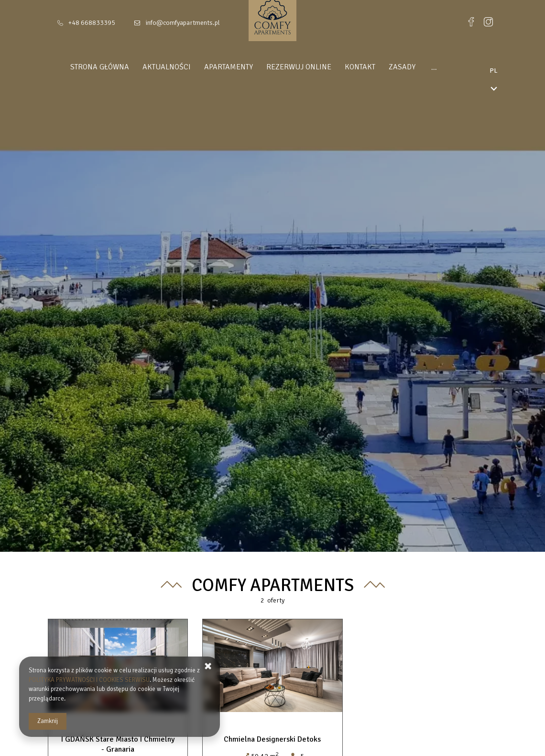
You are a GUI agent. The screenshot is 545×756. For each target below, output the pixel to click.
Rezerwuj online (291, 67)
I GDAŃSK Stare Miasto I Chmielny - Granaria (118, 744)
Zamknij (48, 721)
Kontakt (352, 67)
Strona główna (92, 67)
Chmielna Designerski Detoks (272, 739)
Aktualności (159, 67)
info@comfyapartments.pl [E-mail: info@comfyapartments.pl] (183, 23)
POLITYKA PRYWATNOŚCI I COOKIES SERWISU (89, 680)
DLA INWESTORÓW (452, 67)
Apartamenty (221, 67)
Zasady (394, 67)
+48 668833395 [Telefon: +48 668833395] (92, 23)
